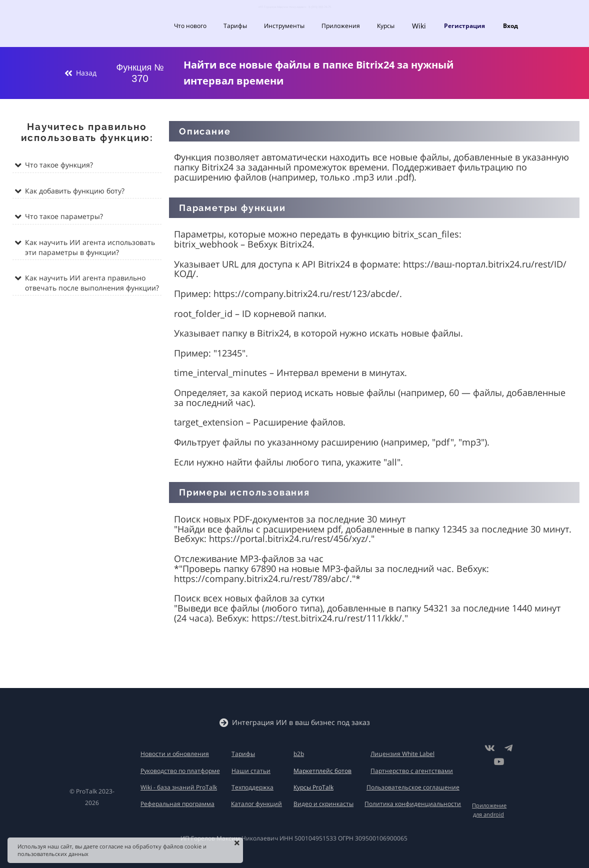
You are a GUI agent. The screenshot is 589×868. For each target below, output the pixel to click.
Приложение (489, 805)
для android (488, 814)
